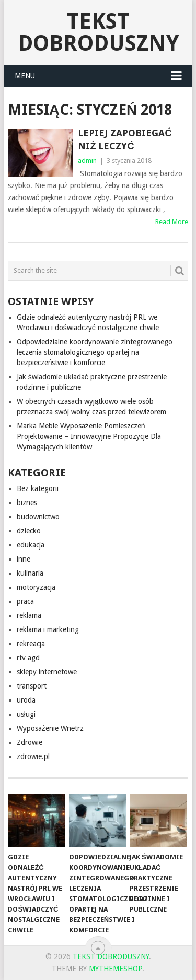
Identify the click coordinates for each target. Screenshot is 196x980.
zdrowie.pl (33, 756)
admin (87, 161)
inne (24, 559)
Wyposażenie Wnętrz (50, 728)
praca (25, 601)
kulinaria (30, 573)
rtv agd (28, 658)
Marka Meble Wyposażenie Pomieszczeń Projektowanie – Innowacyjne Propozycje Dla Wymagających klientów (89, 436)
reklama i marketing (48, 629)
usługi (26, 714)
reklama (29, 615)
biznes (27, 503)
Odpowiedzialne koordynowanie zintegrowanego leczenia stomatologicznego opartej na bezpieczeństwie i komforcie (95, 352)
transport (32, 686)
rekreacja (31, 644)
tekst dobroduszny (98, 32)
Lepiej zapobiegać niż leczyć (125, 139)
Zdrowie (30, 742)
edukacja (31, 545)
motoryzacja (36, 587)
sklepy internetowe (47, 672)
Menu (25, 76)
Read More (172, 222)
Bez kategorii (38, 488)
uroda (26, 700)
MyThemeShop (116, 969)
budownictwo (38, 517)
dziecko (29, 531)
